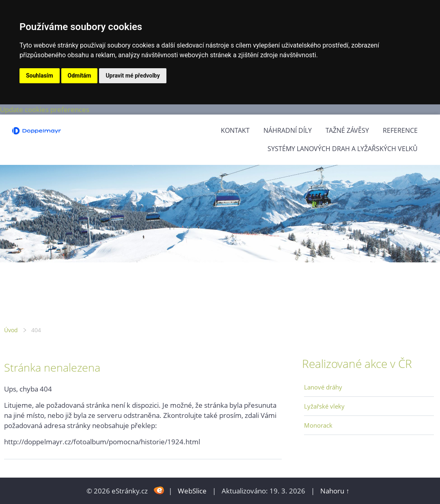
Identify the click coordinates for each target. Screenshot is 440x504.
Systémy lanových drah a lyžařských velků (343, 149)
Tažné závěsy (347, 130)
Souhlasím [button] (40, 76)
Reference (400, 130)
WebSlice (192, 491)
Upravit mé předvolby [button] (133, 76)
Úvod (11, 330)
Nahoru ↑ (335, 491)
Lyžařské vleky (324, 406)
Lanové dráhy (323, 387)
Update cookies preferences (45, 109)
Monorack (318, 425)
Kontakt (235, 130)
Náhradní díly (288, 130)
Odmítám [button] (80, 76)
